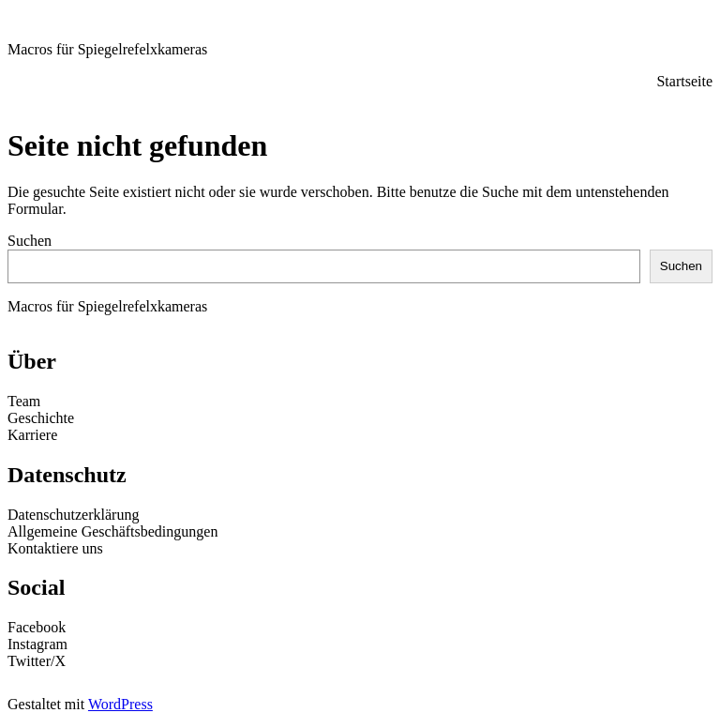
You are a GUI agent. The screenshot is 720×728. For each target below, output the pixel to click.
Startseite (684, 81)
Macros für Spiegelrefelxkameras (107, 49)
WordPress (120, 704)
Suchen (30, 241)
